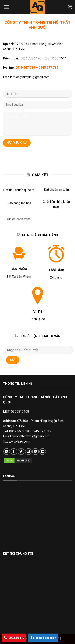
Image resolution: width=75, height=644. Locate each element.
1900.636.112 (14, 638)
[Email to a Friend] (28, 452)
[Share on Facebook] (14, 452)
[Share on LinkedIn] (43, 452)
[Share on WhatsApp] (7, 452)
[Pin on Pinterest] (35, 452)
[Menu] (6, 7)
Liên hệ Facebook (43, 638)
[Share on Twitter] (21, 452)
